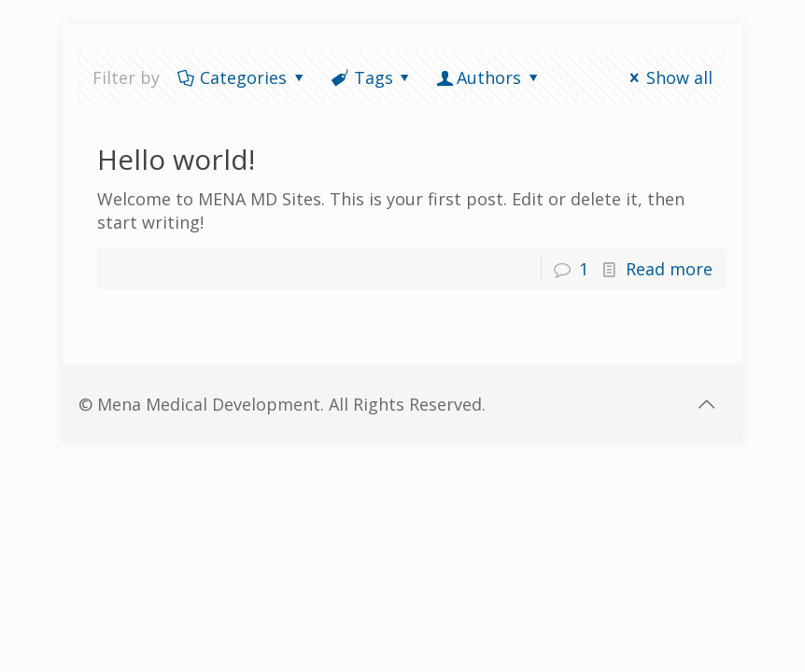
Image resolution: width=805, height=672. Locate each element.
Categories (242, 77)
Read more (669, 269)
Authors (489, 77)
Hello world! (176, 159)
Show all (668, 77)
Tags (371, 77)
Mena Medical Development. (213, 404)
